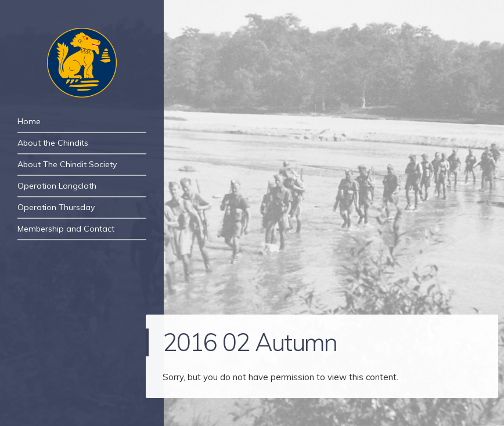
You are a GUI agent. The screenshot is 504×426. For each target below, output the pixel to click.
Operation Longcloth (57, 186)
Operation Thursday (56, 207)
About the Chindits (53, 143)
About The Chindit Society (67, 164)
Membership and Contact (66, 229)
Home (29, 121)
